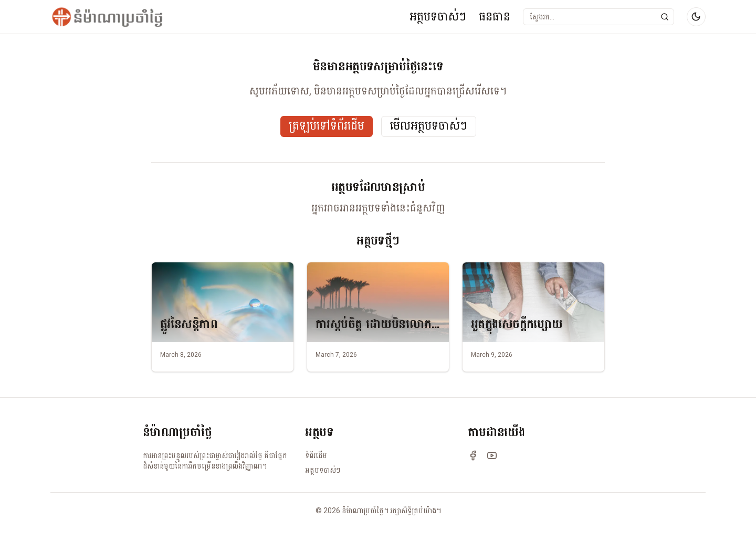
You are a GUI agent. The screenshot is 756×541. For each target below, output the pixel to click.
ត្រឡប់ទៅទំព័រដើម (327, 126)
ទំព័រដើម (316, 455)
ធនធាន (495, 17)
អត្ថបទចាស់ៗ (438, 17)
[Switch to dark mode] (696, 17)
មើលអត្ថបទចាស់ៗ (429, 126)
